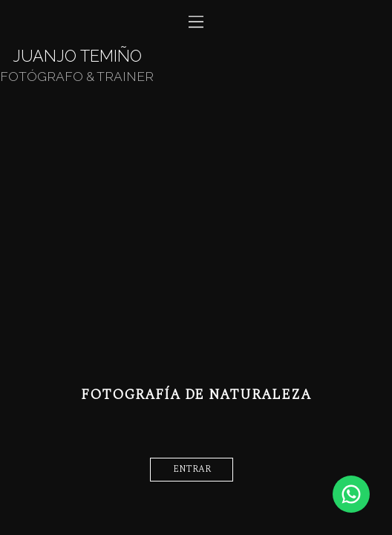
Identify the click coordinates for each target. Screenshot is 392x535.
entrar (192, 469)
